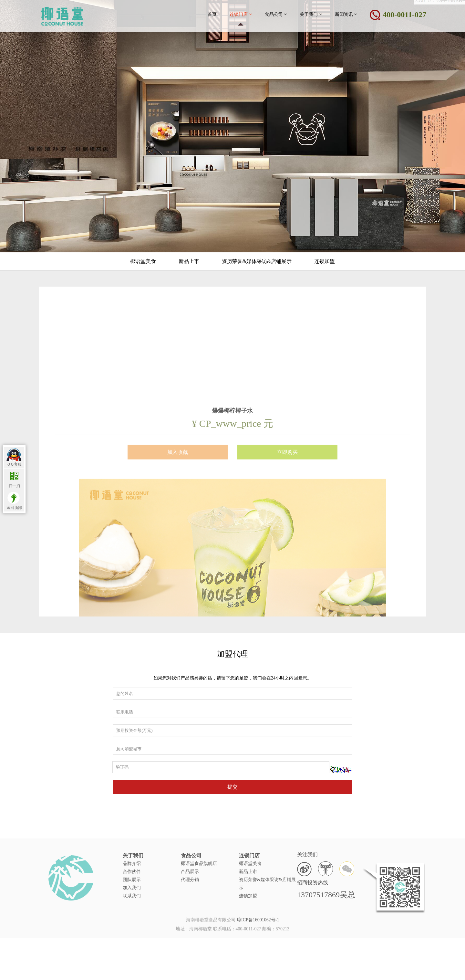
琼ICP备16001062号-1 (258, 928)
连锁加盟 (325, 261)
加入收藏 (178, 580)
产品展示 (190, 911)
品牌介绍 (132, 903)
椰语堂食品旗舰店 (199, 903)
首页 (212, 14)
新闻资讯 (346, 14)
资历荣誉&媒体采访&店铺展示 (257, 261)
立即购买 (287, 580)
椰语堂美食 (143, 261)
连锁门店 (241, 14)
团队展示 (132, 919)
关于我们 (311, 14)
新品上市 (189, 261)
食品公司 (276, 14)
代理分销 (190, 919)
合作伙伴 (132, 911)
